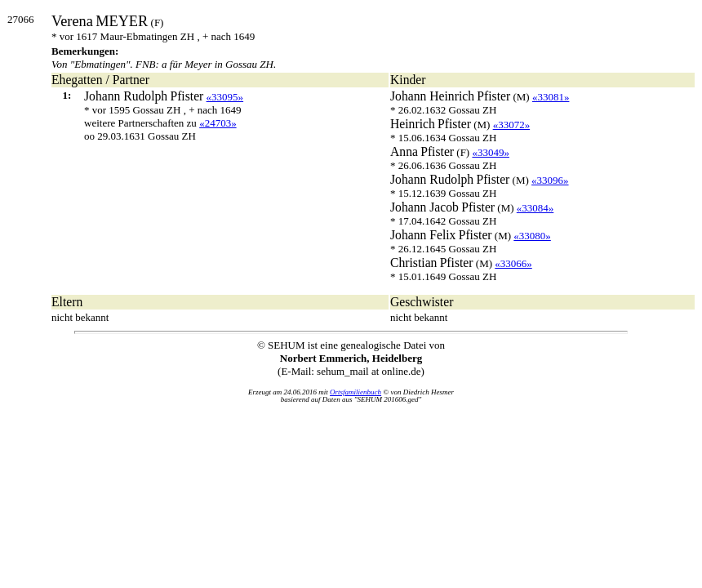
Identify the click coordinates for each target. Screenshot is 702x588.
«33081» (551, 97)
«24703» (218, 123)
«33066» (513, 263)
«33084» (535, 208)
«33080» (532, 236)
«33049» (491, 152)
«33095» (225, 97)
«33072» (512, 125)
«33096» (550, 180)
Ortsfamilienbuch (355, 392)
